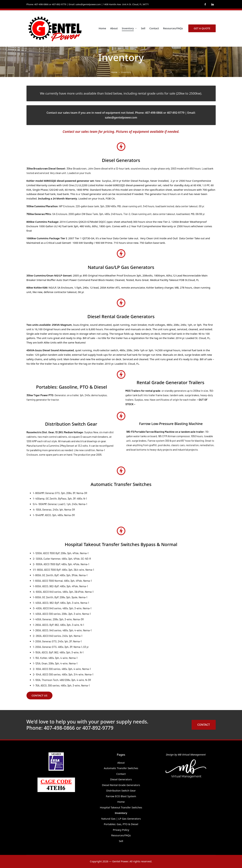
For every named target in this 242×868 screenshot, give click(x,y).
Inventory (121, 813)
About (121, 763)
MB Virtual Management (192, 754)
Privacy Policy (121, 830)
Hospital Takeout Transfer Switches (121, 807)
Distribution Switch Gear (121, 790)
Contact (121, 774)
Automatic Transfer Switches (121, 768)
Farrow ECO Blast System (121, 796)
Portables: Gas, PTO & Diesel (121, 824)
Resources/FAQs (121, 835)
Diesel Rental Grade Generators (121, 785)
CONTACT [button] (204, 725)
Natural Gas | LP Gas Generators (121, 819)
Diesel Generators (121, 779)
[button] (202, 28)
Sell (121, 841)
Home (121, 802)
